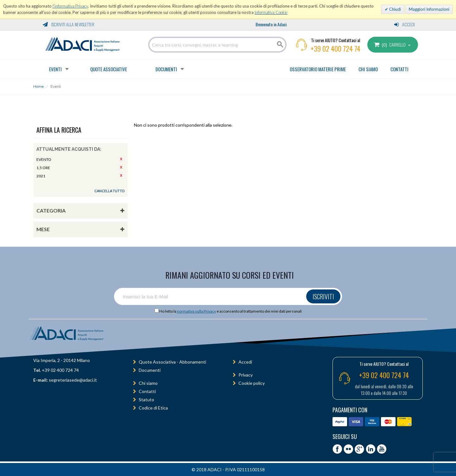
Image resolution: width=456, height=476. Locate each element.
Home (38, 86)
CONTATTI (399, 69)
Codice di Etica (153, 408)
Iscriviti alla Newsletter (69, 24)
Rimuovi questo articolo (121, 159)
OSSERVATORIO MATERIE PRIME (318, 69)
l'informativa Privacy (70, 6)
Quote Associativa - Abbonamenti (172, 362)
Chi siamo (148, 383)
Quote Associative (109, 69)
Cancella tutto (109, 191)
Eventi (55, 69)
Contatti (147, 391)
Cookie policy (252, 383)
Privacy (246, 375)
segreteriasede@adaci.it (73, 380)
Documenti (166, 69)
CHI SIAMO (368, 69)
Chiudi (395, 9)
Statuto (146, 400)
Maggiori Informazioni (429, 9)
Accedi (405, 24)
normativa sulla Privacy (196, 311)
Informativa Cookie (271, 12)
